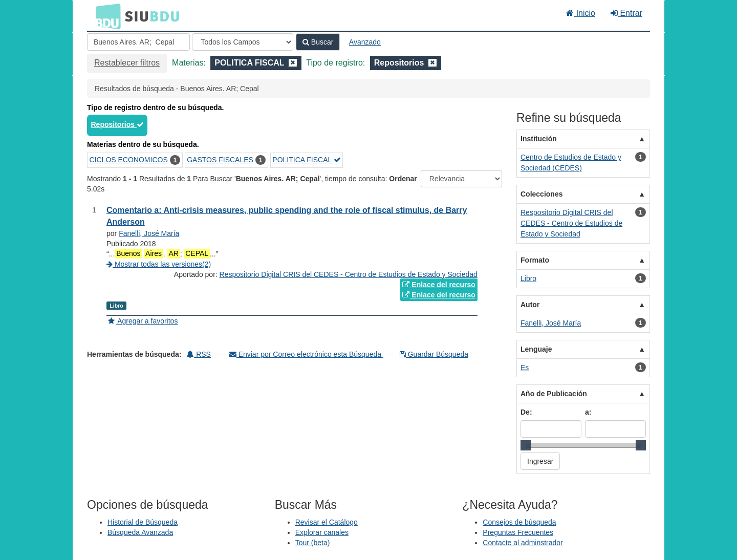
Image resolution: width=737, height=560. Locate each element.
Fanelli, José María (149, 233)
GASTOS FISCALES (220, 160)
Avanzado (365, 42)
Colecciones (541, 194)
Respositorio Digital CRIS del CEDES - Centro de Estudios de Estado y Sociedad (349, 274)
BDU (105, 16)
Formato (535, 260)
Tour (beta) (313, 543)
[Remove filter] (293, 63)
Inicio (581, 13)
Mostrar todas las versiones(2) (159, 264)
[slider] (526, 445)
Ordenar (403, 179)
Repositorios (117, 124)
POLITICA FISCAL (306, 160)
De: (526, 412)
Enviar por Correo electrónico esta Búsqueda (306, 354)
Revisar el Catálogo (327, 522)
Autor (530, 305)
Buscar (318, 42)
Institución (539, 139)
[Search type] (243, 42)
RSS (199, 354)
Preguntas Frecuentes (518, 532)
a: (588, 412)
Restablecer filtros (127, 63)
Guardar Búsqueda (434, 354)
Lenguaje (536, 349)
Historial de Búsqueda (143, 522)
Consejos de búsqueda (519, 522)
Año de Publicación (554, 394)
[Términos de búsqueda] (138, 42)
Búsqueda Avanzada (140, 532)
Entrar (626, 13)
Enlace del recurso (439, 285)
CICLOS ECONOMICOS (129, 160)
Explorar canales (322, 532)
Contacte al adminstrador (523, 543)
